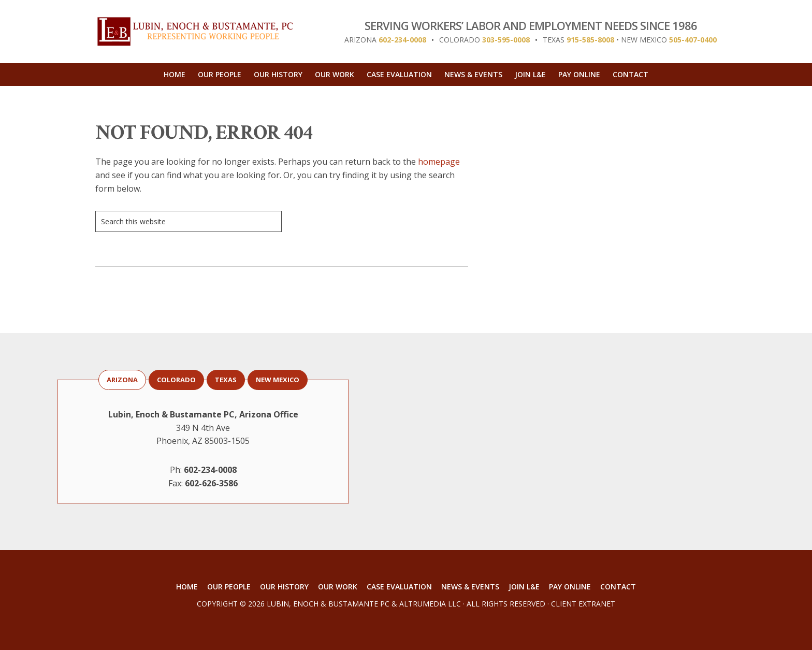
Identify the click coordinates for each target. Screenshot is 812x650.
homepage (439, 162)
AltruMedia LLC (430, 604)
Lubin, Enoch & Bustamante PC (328, 604)
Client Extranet (583, 604)
